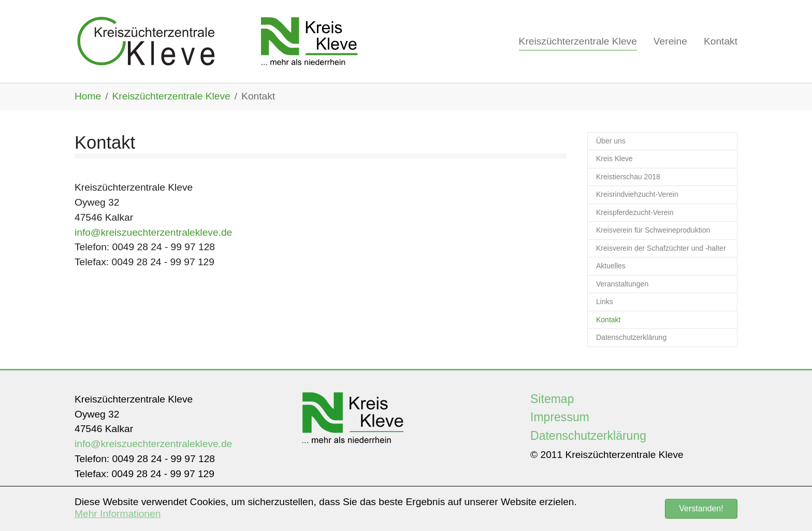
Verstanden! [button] (701, 508)
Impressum (560, 417)
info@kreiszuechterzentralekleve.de (153, 232)
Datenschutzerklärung (588, 436)
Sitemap (552, 399)
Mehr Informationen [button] (118, 514)
